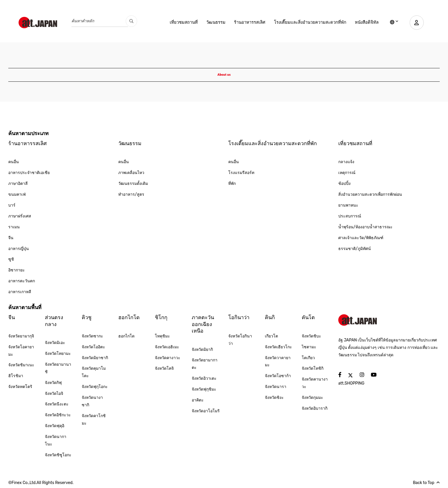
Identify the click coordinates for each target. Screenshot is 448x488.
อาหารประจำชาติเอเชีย (29, 173)
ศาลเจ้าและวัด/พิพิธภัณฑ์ (361, 238)
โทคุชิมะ (162, 336)
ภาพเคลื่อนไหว (131, 173)
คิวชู (87, 317)
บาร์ (12, 205)
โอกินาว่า (239, 317)
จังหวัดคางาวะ (168, 358)
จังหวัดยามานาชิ (58, 368)
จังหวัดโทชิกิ (313, 368)
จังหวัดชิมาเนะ (21, 365)
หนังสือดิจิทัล (366, 22)
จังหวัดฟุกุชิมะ (204, 389)
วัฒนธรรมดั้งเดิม (133, 184)
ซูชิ (11, 259)
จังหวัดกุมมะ (312, 398)
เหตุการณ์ (347, 173)
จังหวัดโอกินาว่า (240, 340)
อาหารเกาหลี (20, 292)
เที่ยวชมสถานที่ (183, 22)
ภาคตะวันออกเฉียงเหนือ (203, 324)
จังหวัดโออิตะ (93, 347)
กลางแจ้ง (346, 162)
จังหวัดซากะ (92, 336)
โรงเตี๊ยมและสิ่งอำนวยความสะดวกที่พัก (310, 22)
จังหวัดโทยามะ (58, 354)
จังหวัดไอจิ (54, 394)
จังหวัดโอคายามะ (21, 351)
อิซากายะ (17, 270)
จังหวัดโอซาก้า (278, 376)
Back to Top (426, 483)
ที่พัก (232, 184)
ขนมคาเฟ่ (17, 194)
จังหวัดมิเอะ (55, 343)
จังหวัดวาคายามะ (278, 362)
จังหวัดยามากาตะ (205, 364)
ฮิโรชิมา (16, 376)
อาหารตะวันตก (22, 281)
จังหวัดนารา (276, 387)
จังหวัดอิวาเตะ (204, 378)
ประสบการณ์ (350, 216)
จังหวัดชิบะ (311, 336)
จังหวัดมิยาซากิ (95, 358)
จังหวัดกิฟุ (53, 383)
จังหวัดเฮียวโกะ (278, 347)
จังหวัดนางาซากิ (92, 401)
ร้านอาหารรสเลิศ (249, 22)
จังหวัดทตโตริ (20, 387)
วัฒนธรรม (216, 22)
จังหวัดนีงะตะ (57, 404)
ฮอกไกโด (129, 317)
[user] (417, 23)
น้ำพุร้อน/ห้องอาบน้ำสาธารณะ (365, 227)
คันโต (308, 317)
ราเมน (14, 227)
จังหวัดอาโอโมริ (206, 411)
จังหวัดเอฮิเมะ (167, 347)
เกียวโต (271, 336)
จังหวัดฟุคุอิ (55, 426)
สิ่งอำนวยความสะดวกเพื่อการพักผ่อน (370, 194)
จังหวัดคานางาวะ (315, 383)
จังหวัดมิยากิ (202, 350)
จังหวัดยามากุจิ (21, 336)
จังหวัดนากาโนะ (56, 440)
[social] (340, 375)
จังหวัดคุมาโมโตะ (94, 372)
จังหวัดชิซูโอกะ (58, 455)
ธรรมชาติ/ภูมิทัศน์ (355, 249)
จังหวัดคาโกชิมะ (94, 420)
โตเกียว (308, 358)
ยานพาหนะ (348, 205)
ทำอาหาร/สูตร (131, 194)
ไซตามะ (309, 347)
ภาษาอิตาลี (18, 184)
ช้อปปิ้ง (344, 184)
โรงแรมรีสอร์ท (241, 173)
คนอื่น (14, 162)
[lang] (394, 23)
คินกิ (270, 317)
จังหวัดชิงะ (274, 398)
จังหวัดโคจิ (164, 368)
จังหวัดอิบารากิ (315, 408)
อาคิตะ (198, 400)
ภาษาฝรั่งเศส (20, 216)
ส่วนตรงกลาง (54, 321)
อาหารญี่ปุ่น (19, 249)
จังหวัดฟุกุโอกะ (95, 387)
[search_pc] (131, 21)
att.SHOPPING (351, 383)
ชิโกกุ (161, 317)
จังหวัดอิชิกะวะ (58, 415)
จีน (11, 238)
